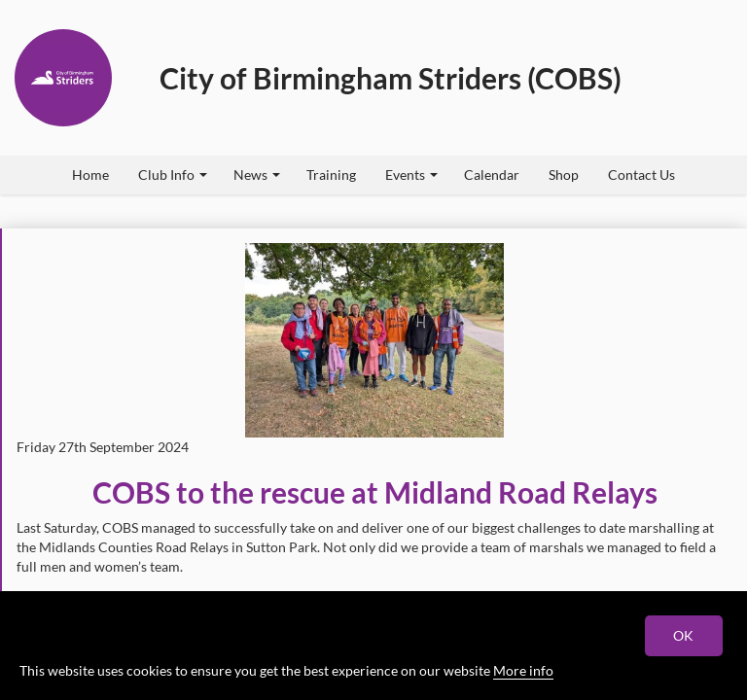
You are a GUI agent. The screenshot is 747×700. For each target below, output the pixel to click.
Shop (564, 175)
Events (411, 175)
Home (90, 175)
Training (331, 175)
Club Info (173, 175)
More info (523, 670)
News (257, 175)
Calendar (492, 175)
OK (684, 635)
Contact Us (641, 175)
